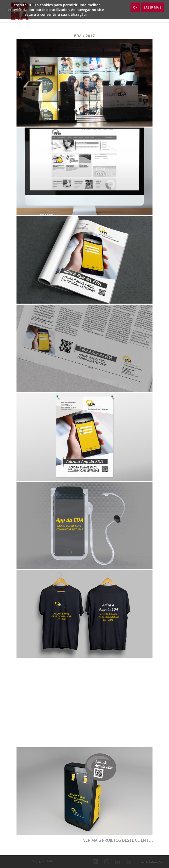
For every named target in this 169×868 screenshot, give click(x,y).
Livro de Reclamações (151, 862)
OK (135, 7)
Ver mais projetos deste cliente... (118, 840)
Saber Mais (152, 7)
